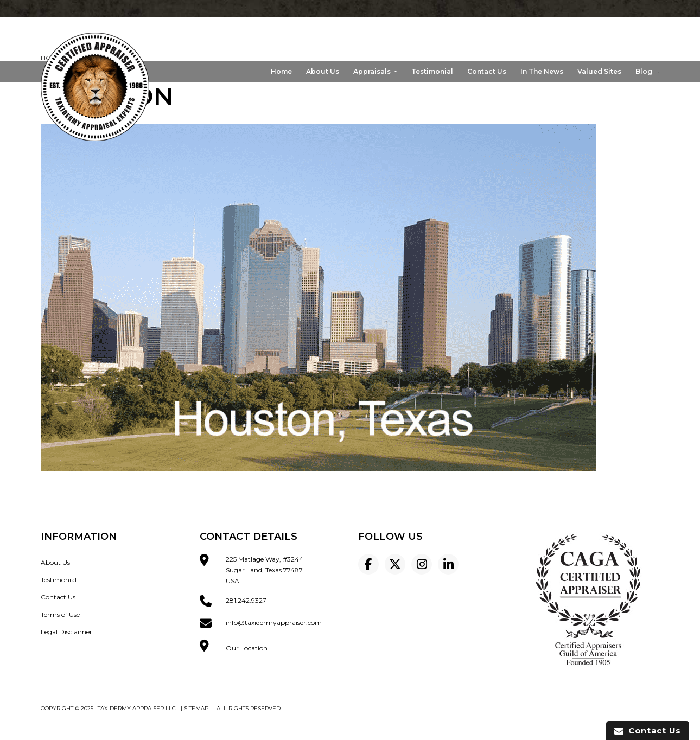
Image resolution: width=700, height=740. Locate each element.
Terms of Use (60, 614)
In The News (542, 71)
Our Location (247, 648)
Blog (644, 71)
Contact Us (487, 71)
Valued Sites (599, 71)
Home (281, 71)
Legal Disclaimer (66, 632)
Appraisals (373, 71)
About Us (323, 71)
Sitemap (196, 708)
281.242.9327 (246, 600)
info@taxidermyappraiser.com (274, 623)
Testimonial (432, 71)
